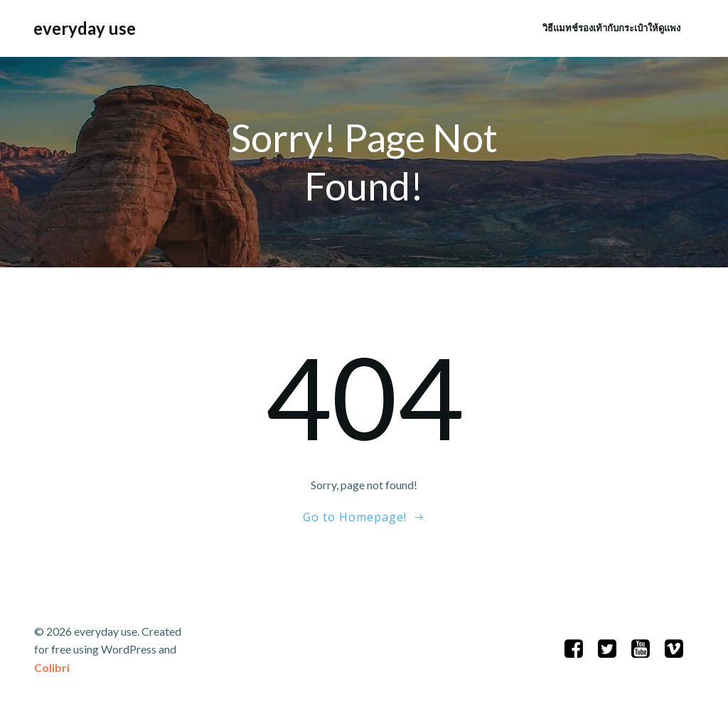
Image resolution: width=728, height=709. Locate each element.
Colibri (52, 667)
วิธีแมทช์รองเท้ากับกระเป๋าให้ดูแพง (611, 28)
